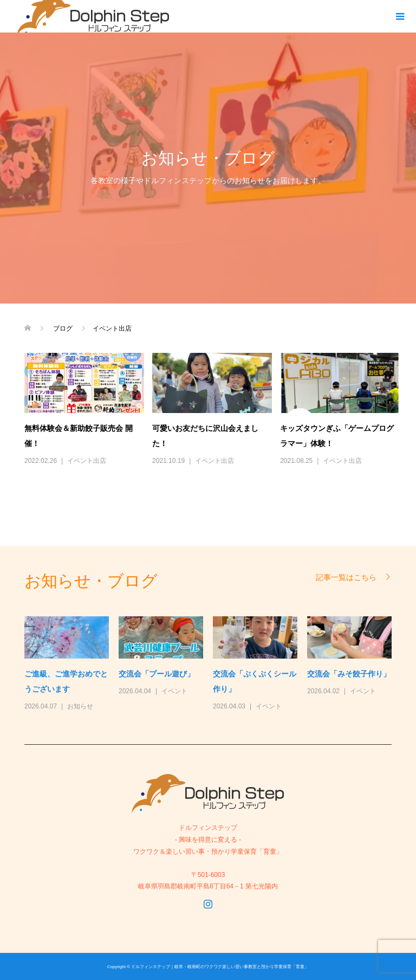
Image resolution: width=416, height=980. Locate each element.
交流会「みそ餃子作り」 (349, 674)
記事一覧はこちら (346, 577)
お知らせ (80, 706)
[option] (213, 665)
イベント (174, 691)
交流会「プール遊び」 (157, 674)
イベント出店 (87, 461)
